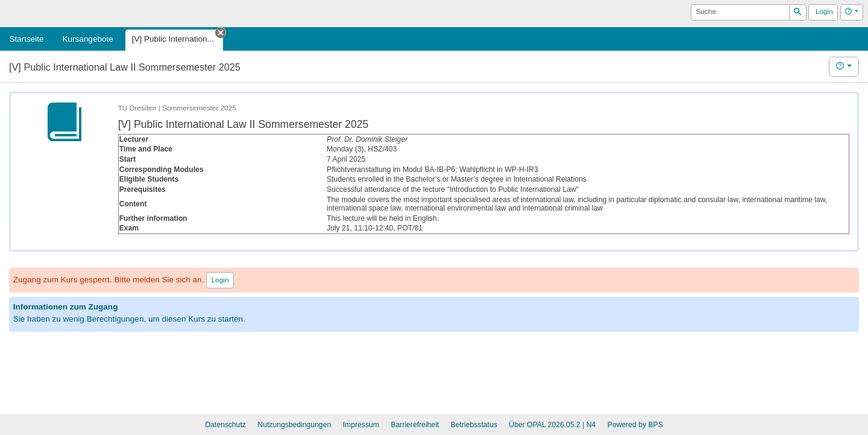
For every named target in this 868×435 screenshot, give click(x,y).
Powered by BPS (635, 425)
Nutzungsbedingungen (294, 425)
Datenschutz (225, 425)
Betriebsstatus (474, 425)
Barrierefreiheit (415, 425)
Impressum (361, 425)
